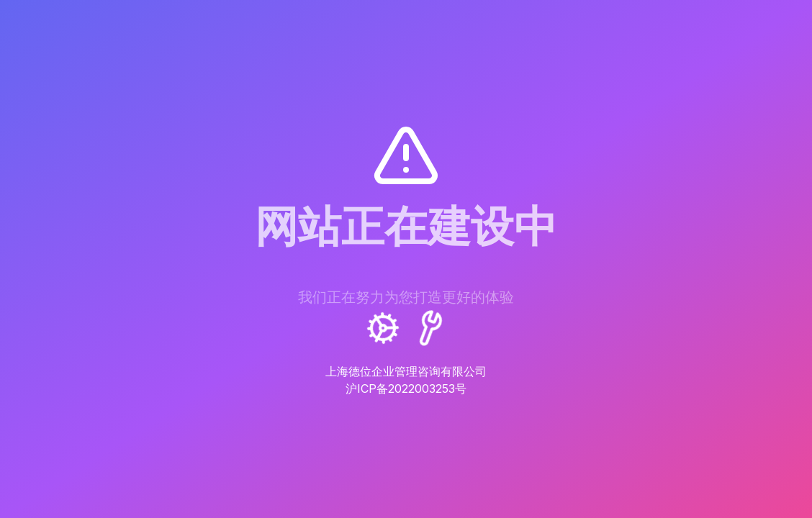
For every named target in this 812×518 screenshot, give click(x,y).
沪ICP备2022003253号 (406, 388)
